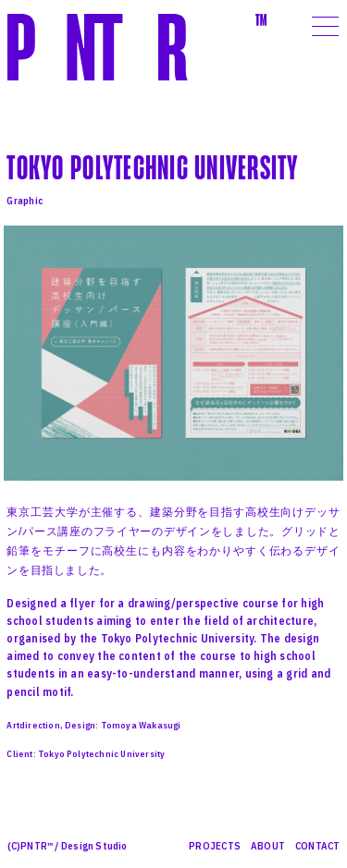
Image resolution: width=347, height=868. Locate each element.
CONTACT (318, 846)
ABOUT (268, 846)
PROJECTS (215, 846)
